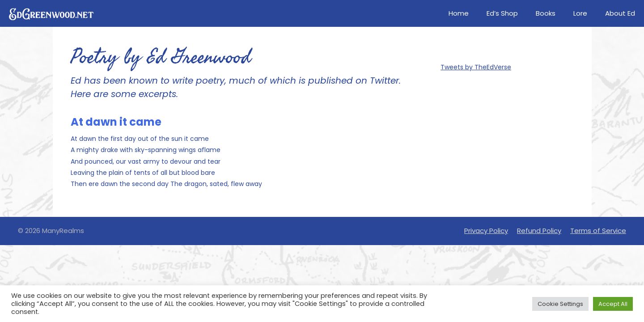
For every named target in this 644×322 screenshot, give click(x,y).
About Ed (620, 13)
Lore (580, 13)
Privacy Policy (486, 231)
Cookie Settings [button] (560, 304)
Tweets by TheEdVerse (476, 67)
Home (459, 13)
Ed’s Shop (502, 13)
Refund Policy (539, 231)
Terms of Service (598, 231)
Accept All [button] (613, 304)
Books (546, 13)
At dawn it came (116, 122)
